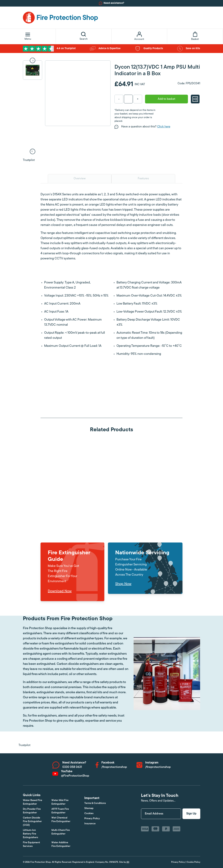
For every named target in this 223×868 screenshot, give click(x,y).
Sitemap (89, 808)
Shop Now (123, 584)
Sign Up (191, 814)
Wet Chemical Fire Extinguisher (61, 820)
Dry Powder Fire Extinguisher (32, 811)
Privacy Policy (92, 819)
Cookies (89, 813)
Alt (128, 862)
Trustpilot (29, 160)
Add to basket (166, 99)
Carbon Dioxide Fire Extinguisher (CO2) (32, 821)
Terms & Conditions (95, 803)
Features (143, 179)
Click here (164, 127)
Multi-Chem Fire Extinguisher (61, 832)
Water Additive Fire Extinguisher (61, 844)
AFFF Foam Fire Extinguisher (60, 811)
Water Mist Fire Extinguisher (60, 802)
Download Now (60, 591)
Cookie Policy (193, 862)
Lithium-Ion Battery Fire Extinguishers (30, 834)
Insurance (90, 824)
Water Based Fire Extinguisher (33, 802)
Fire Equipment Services (31, 844)
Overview (80, 179)
